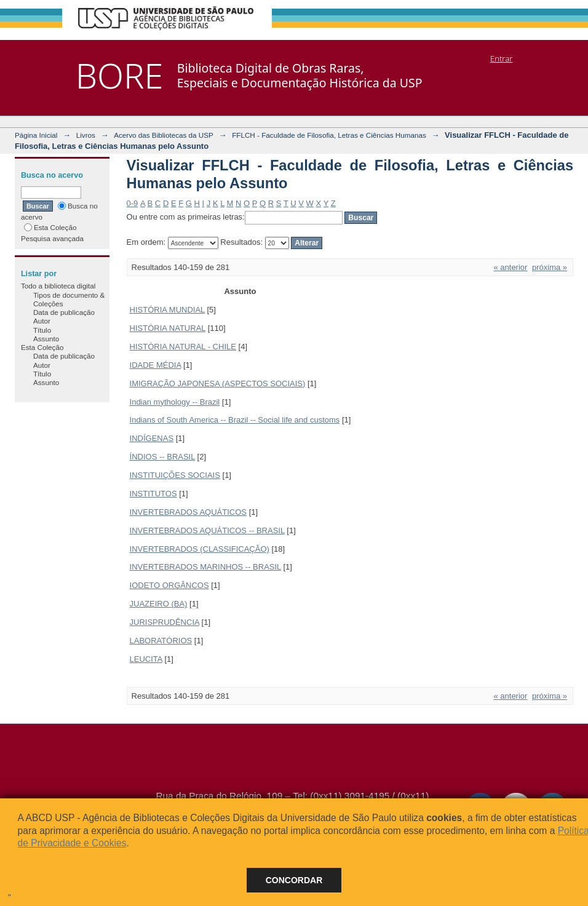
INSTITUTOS (153, 494)
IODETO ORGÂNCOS (169, 585)
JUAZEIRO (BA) (159, 604)
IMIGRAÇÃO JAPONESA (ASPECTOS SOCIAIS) (218, 383)
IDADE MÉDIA (156, 365)
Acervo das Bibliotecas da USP (164, 135)
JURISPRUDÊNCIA (165, 622)
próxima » (550, 267)
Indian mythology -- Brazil (175, 402)
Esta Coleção (50, 227)
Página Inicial (36, 135)
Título (42, 330)
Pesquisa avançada (52, 238)
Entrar (501, 58)
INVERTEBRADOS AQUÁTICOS (188, 512)
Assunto (46, 339)
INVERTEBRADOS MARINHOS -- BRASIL (205, 567)
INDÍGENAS (152, 438)
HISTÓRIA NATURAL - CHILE (183, 347)
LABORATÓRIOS (161, 641)
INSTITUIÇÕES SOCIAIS (175, 475)
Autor (42, 321)
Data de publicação (64, 312)
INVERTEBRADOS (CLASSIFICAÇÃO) (200, 549)
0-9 (133, 203)
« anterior (510, 267)
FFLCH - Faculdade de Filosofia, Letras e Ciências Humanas (329, 135)
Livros (86, 135)
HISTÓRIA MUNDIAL (167, 310)
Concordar (294, 880)
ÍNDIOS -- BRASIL (162, 457)
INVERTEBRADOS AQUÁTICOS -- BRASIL (207, 530)
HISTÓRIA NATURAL (168, 328)
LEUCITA (146, 659)
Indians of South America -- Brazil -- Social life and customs (235, 420)
